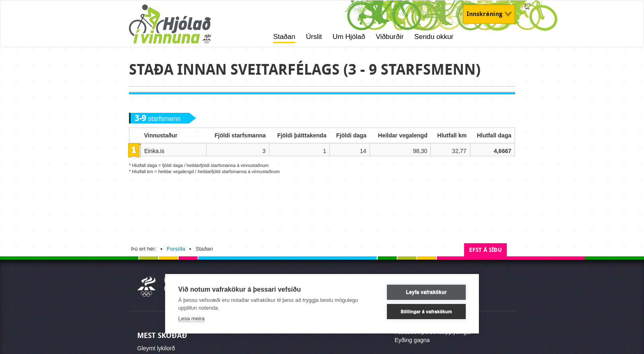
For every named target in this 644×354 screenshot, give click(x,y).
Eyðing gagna (412, 340)
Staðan (284, 37)
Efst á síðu (485, 250)
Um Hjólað (349, 37)
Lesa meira (191, 319)
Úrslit (314, 37)
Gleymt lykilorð (156, 348)
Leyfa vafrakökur (426, 292)
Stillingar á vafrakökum (426, 311)
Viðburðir (390, 37)
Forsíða (176, 249)
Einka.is (154, 151)
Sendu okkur (434, 37)
